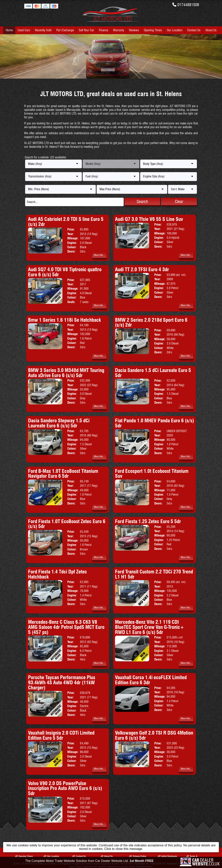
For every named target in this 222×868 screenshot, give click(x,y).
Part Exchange (65, 30)
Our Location (175, 30)
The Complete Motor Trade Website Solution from (90, 861)
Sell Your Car (86, 30)
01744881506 (188, 5)
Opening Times (153, 30)
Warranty (119, 30)
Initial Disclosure (167, 856)
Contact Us (194, 30)
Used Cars (24, 30)
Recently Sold (43, 30)
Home (9, 30)
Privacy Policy (137, 856)
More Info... (99, 255)
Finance (104, 30)
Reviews (134, 30)
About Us (211, 30)
